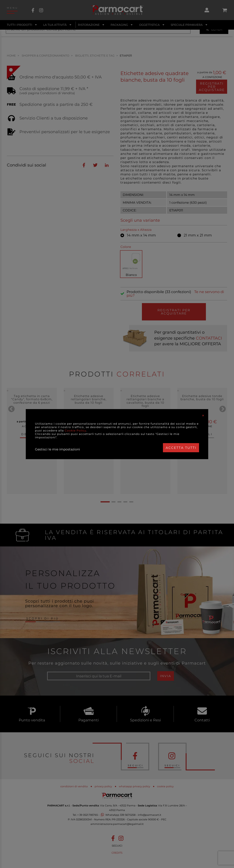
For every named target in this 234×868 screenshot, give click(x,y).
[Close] (203, 416)
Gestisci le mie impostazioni (57, 449)
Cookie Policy (76, 430)
